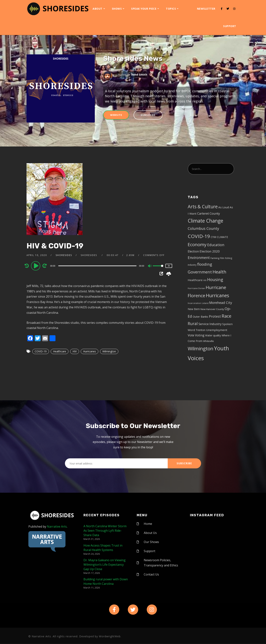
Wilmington (109, 351)
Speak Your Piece (144, 9)
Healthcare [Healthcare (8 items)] (195, 280)
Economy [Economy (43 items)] (197, 244)
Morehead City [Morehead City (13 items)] (221, 303)
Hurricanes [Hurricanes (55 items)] (217, 295)
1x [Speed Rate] (169, 266)
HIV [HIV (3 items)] (205, 280)
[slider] (97, 266)
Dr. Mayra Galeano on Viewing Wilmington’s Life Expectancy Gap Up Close (105, 565)
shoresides (64, 255)
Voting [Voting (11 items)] (200, 335)
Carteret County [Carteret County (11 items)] (208, 213)
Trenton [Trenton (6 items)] (201, 330)
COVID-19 (41, 351)
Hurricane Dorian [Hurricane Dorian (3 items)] (196, 288)
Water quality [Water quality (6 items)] (213, 335)
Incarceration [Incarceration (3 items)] (194, 303)
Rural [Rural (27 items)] (193, 323)
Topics (171, 9)
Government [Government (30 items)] (200, 272)
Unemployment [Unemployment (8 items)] (217, 330)
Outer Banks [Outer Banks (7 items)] (200, 317)
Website (116, 115)
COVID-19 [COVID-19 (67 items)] (199, 236)
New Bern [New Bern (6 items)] (194, 309)
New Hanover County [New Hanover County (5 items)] (212, 309)
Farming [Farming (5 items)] (215, 258)
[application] (98, 266)
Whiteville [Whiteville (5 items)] (208, 341)
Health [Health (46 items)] (219, 272)
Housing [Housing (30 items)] (215, 279)
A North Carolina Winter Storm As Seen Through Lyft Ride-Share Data (105, 531)
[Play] (36, 266)
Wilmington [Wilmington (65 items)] (201, 348)
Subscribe (148, 115)
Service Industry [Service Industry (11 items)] (210, 324)
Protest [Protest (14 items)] (215, 316)
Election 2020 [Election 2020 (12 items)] (210, 251)
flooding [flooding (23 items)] (205, 264)
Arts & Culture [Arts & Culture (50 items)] (203, 207)
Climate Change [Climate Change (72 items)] (205, 221)
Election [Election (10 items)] (193, 251)
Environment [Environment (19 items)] (199, 258)
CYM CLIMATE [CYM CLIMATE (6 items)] (219, 237)
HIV (75, 351)
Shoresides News (133, 58)
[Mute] (150, 266)
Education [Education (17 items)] (216, 245)
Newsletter (206, 9)
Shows (117, 9)
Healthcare (60, 351)
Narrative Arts (57, 526)
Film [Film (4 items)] (222, 258)
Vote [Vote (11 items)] (191, 335)
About (97, 9)
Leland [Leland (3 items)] (205, 303)
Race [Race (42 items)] (226, 316)
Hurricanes (90, 351)
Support (230, 26)
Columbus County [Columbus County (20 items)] (203, 228)
